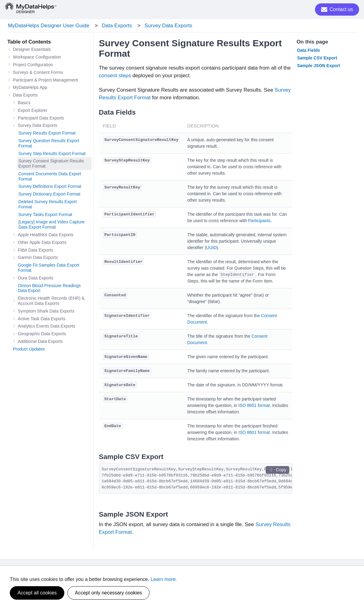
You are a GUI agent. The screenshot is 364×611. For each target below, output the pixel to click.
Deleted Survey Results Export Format (48, 205)
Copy (277, 471)
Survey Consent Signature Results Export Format (51, 164)
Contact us (337, 9)
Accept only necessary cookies (109, 593)
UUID (211, 249)
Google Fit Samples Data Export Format (49, 269)
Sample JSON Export (319, 66)
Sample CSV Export (317, 59)
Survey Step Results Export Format (52, 154)
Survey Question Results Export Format (49, 144)
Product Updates (29, 350)
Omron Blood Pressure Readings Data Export (49, 289)
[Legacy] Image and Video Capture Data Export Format (51, 225)
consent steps (115, 76)
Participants (259, 222)
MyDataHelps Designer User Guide (48, 26)
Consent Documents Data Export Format (50, 177)
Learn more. (164, 579)
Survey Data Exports (165, 26)
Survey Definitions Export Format (50, 187)
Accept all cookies (37, 593)
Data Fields (309, 51)
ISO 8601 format (254, 406)
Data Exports (115, 26)
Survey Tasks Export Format (45, 215)
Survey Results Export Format (47, 134)
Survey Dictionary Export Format (49, 195)
